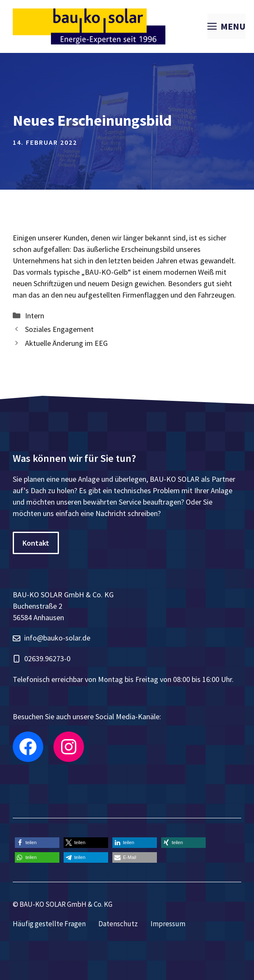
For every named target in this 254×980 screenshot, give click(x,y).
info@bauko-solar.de (57, 638)
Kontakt (36, 543)
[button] (37, 843)
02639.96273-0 (47, 658)
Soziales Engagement (59, 329)
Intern (35, 316)
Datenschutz (118, 924)
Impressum (168, 924)
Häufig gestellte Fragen (49, 924)
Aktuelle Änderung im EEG (66, 343)
